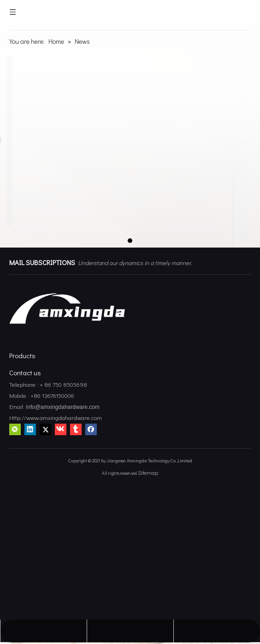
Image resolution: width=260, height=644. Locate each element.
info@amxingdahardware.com (62, 407)
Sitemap (148, 473)
